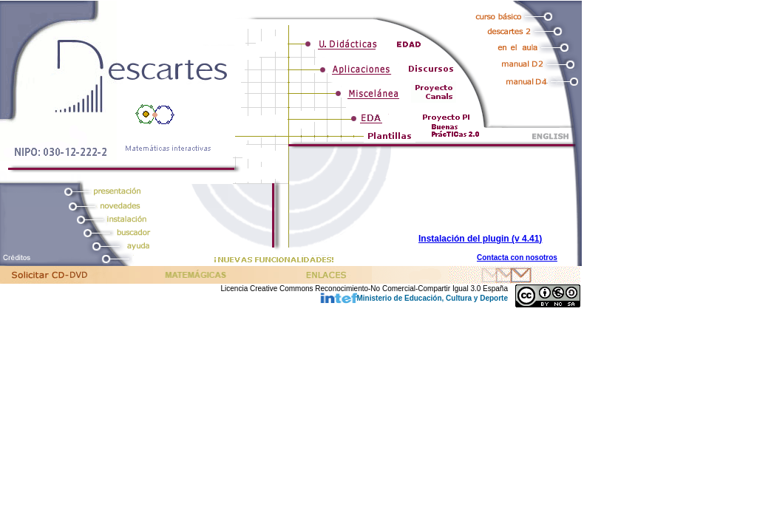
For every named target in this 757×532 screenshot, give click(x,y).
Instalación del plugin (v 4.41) (480, 239)
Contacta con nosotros (517, 258)
